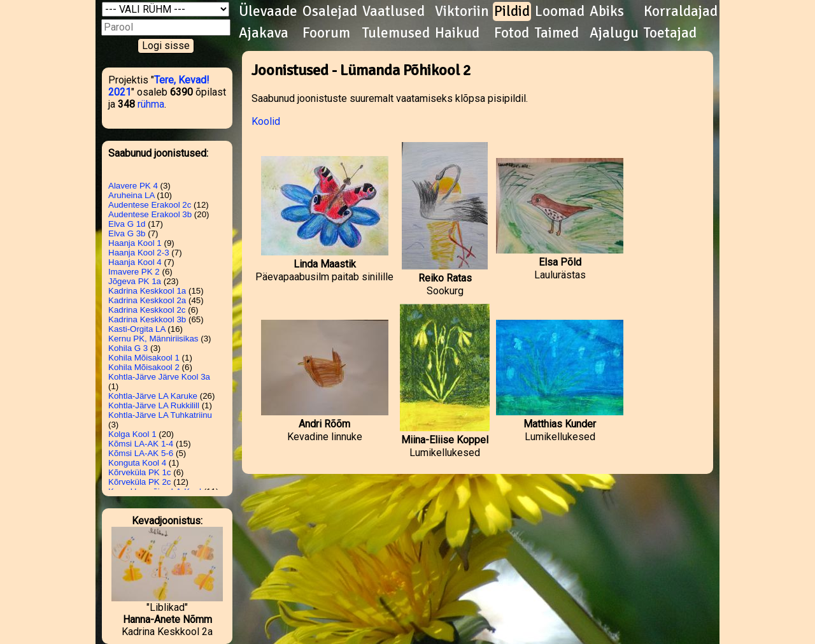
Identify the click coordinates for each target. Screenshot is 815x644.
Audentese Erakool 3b (150, 214)
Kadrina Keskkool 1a (147, 291)
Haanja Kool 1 (135, 243)
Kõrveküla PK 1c (140, 472)
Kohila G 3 (128, 348)
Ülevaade (268, 11)
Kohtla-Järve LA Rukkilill (154, 405)
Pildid (512, 11)
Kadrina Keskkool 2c (147, 310)
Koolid (266, 121)
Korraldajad (681, 11)
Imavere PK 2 (134, 272)
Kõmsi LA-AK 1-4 (141, 444)
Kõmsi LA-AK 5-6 (141, 453)
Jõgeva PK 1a (135, 281)
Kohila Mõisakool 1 (144, 358)
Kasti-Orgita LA (137, 329)
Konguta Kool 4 (137, 463)
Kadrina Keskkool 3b (147, 319)
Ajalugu (614, 33)
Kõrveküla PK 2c (140, 482)
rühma (151, 104)
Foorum (326, 33)
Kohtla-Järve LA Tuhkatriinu (160, 415)
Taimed (557, 33)
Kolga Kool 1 (132, 434)
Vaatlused (393, 11)
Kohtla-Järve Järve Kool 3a (159, 377)
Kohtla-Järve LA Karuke (153, 396)
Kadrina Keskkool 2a (147, 300)
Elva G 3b (127, 233)
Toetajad (670, 33)
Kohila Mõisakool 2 (144, 367)
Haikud (457, 33)
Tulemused (396, 33)
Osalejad (330, 11)
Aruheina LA (131, 195)
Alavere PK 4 (133, 186)
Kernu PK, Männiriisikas (153, 339)
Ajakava (264, 33)
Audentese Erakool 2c (150, 205)
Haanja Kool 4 (135, 262)
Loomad (560, 11)
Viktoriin (462, 11)
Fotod (512, 33)
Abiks (607, 11)
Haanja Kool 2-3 (139, 253)
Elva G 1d (127, 224)
